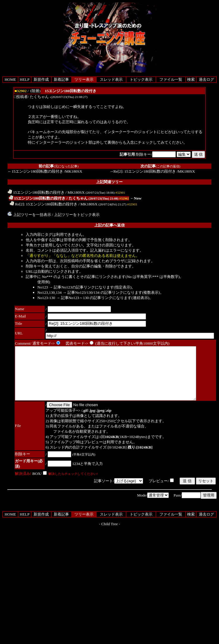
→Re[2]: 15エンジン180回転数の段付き (143, 171)
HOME (10, 79)
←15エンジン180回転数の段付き (35, 171)
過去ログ (206, 79)
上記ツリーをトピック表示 (77, 215)
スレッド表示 (111, 79)
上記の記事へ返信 (109, 225)
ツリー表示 (84, 79)
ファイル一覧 (171, 79)
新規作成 (41, 79)
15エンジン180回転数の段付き (36, 192)
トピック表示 (141, 79)
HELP (25, 79)
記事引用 (127, 154)
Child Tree (110, 534)
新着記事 (61, 79)
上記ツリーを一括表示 (29, 215)
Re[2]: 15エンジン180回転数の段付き (44, 204)
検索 (191, 79)
